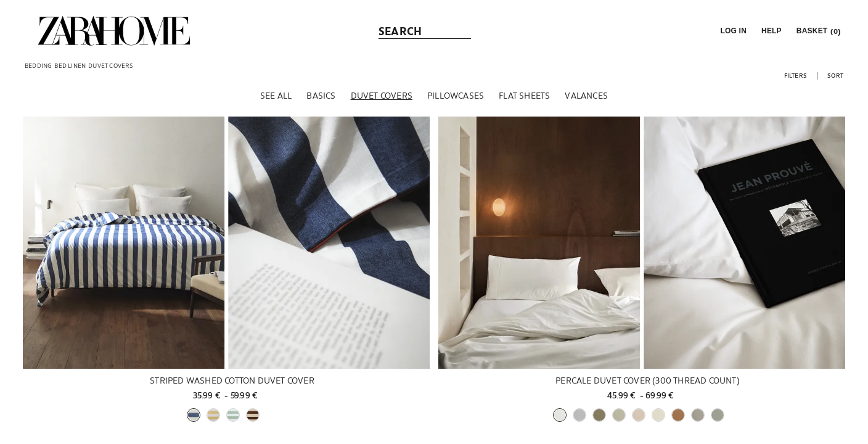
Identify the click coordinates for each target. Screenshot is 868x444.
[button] (732, 31)
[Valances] (586, 98)
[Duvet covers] (382, 98)
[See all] (276, 98)
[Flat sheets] (524, 98)
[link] (114, 31)
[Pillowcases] (456, 98)
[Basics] (321, 98)
